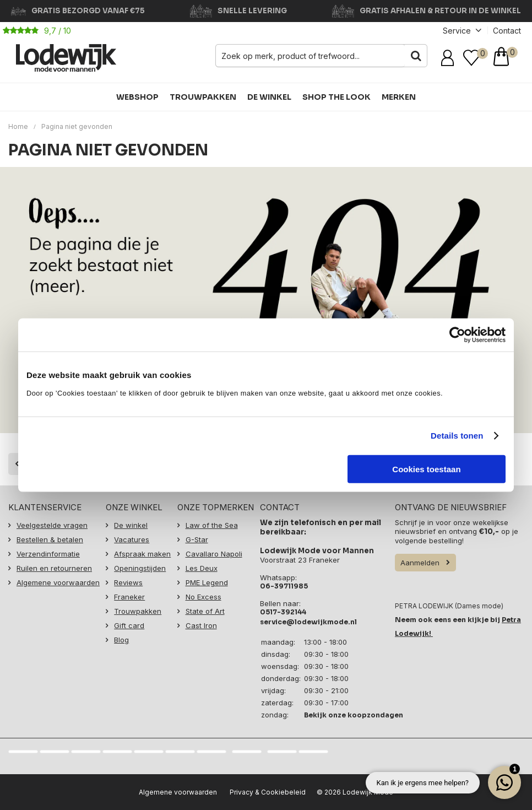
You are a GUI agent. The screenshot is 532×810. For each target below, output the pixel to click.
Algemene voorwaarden (58, 580)
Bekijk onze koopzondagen (354, 713)
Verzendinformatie (48, 552)
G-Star (197, 537)
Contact (507, 31)
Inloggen (449, 58)
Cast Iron (201, 623)
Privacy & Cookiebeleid (268, 790)
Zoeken (416, 56)
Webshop (137, 97)
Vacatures (132, 537)
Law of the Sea (212, 523)
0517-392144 (283, 610)
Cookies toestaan (426, 469)
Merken (399, 97)
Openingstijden (140, 566)
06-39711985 (284, 584)
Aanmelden (420, 560)
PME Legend (207, 580)
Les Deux (202, 566)
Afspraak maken (142, 552)
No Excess (203, 595)
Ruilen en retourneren (54, 566)
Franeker (129, 595)
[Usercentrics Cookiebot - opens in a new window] (457, 335)
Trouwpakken (203, 97)
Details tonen (457, 436)
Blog (121, 638)
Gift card (129, 623)
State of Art (205, 609)
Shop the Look (336, 97)
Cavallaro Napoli (214, 552)
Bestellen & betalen (50, 537)
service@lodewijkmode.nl (308, 620)
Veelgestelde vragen (52, 523)
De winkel (269, 97)
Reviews (128, 580)
